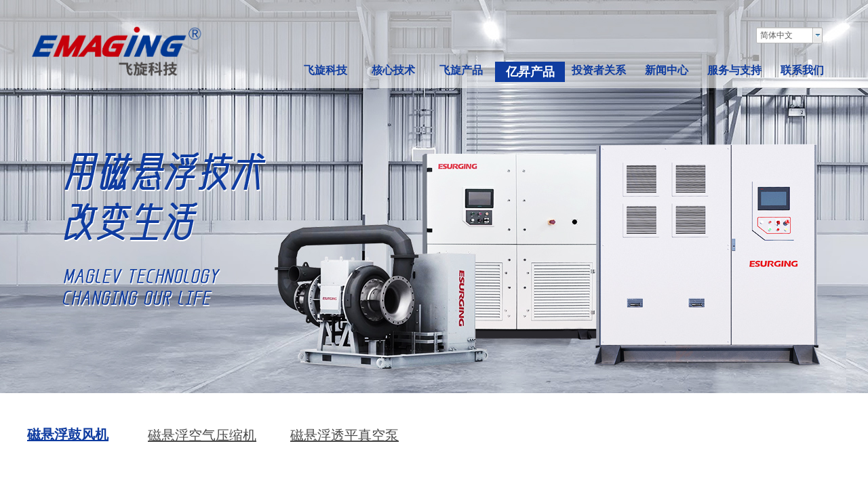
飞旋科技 (325, 70)
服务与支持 (734, 70)
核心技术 (393, 70)
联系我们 (802, 70)
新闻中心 (667, 70)
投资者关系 (599, 70)
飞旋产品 (461, 70)
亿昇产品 (530, 72)
